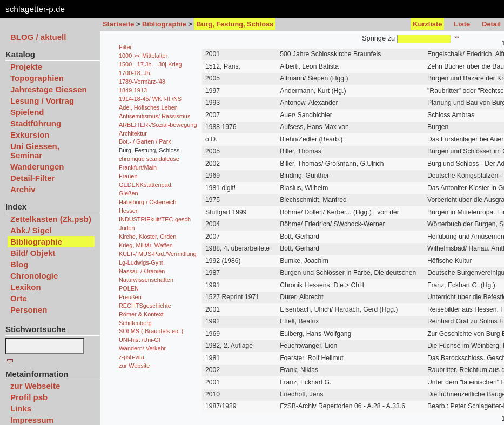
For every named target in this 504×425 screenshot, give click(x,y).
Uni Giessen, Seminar (35, 151)
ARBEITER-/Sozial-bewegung (158, 125)
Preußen (130, 297)
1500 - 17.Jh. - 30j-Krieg (150, 64)
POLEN (129, 288)
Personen (29, 310)
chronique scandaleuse (149, 159)
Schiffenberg (135, 323)
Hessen (129, 211)
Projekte (26, 67)
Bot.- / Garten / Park (145, 141)
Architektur (133, 133)
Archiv (23, 189)
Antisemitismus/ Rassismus (154, 116)
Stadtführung (36, 123)
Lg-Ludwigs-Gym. (142, 262)
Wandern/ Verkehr (142, 348)
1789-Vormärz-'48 (142, 82)
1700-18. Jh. (135, 73)
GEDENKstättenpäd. (146, 185)
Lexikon (26, 287)
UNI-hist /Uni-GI (140, 340)
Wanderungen (37, 167)
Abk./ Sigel (31, 230)
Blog (19, 264)
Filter (125, 47)
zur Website (134, 366)
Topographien (37, 78)
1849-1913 (133, 90)
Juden (127, 228)
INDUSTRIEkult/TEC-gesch (155, 219)
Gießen (129, 193)
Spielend (27, 112)
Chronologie (34, 276)
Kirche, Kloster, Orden (147, 237)
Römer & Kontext (141, 314)
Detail (491, 24)
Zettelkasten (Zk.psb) (51, 219)
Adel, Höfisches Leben (148, 107)
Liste (462, 24)
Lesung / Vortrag (42, 101)
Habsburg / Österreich (147, 202)
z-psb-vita (132, 357)
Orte (19, 298)
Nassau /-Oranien (142, 271)
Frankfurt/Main (138, 167)
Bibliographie (164, 24)
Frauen (128, 176)
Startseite (118, 24)
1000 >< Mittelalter (143, 56)
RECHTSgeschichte (145, 306)
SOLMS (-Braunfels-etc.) (151, 331)
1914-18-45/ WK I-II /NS (150, 99)
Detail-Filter (33, 178)
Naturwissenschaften (146, 280)
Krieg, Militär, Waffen (146, 245)
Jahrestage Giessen (49, 89)
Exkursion (30, 135)
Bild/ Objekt (33, 253)
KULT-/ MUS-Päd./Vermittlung (158, 254)
